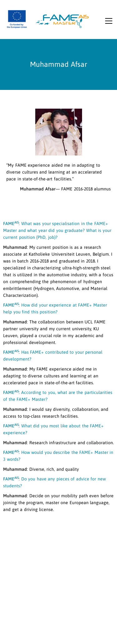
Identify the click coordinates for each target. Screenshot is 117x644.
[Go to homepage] (48, 19)
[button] (109, 23)
